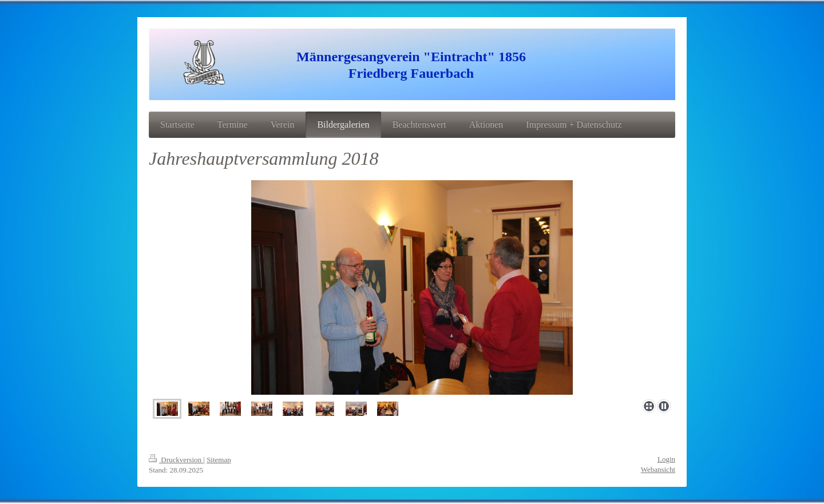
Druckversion (176, 460)
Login (666, 459)
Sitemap (219, 460)
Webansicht (658, 469)
